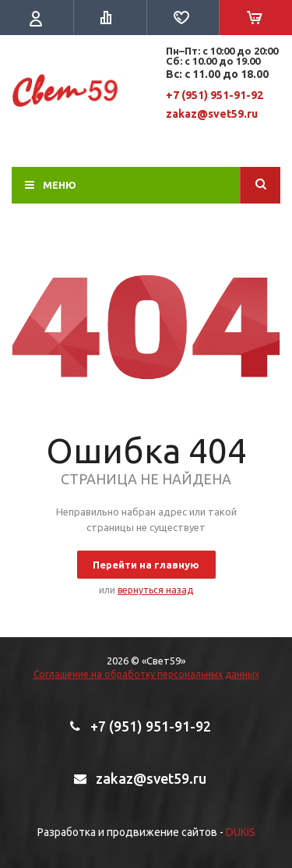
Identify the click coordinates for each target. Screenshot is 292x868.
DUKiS (241, 832)
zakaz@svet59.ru (212, 114)
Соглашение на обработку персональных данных (146, 674)
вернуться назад (155, 590)
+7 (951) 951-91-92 (215, 95)
